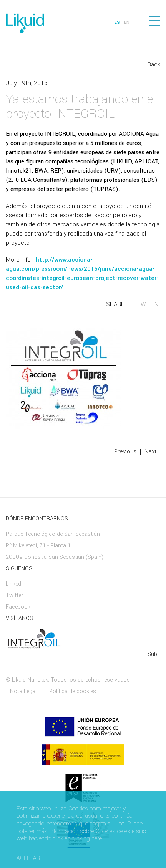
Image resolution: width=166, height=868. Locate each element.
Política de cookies (73, 691)
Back (154, 64)
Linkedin (16, 584)
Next (150, 451)
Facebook (18, 607)
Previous (125, 451)
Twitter (14, 595)
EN (127, 22)
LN (155, 304)
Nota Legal (23, 691)
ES (117, 22)
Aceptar (28, 858)
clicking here (87, 839)
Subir (154, 654)
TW (142, 304)
